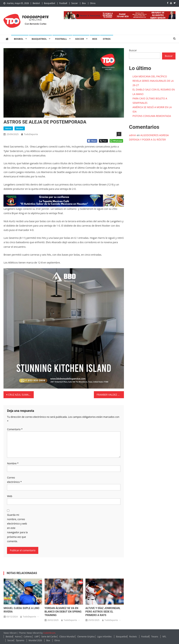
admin (133, 135)
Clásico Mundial (67, 637)
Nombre (13, 463)
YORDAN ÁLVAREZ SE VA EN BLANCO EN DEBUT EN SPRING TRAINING (63, 612)
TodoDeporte (31, 134)
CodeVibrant (49, 633)
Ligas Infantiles (104, 637)
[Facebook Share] (92, 141)
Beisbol (36, 3)
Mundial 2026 (35, 640)
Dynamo (20, 640)
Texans (155, 637)
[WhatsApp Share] (116, 141)
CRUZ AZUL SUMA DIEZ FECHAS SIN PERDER (21, 395)
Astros (8, 128)
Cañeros (28, 637)
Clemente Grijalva (86, 637)
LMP (37, 637)
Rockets (133, 637)
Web (10, 496)
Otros (93, 3)
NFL (164, 637)
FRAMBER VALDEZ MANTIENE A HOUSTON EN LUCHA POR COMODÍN (110, 395)
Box (84, 3)
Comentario (15, 429)
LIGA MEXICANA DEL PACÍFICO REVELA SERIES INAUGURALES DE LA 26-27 (153, 81)
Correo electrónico (14, 480)
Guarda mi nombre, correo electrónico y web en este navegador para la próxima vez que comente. (17, 528)
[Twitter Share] (103, 141)
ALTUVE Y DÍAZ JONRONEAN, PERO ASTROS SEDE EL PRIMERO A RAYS (103, 612)
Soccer (75, 3)
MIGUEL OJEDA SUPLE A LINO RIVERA (22, 610)
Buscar (133, 50)
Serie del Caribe (49, 637)
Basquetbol (50, 3)
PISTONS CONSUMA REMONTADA (152, 116)
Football (63, 3)
